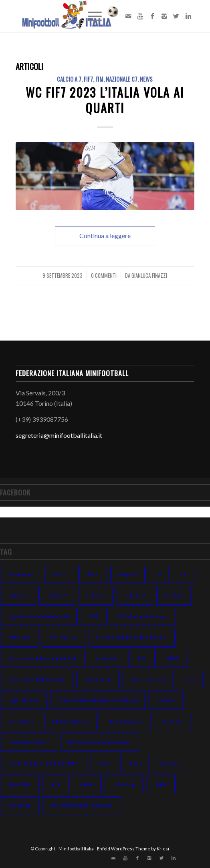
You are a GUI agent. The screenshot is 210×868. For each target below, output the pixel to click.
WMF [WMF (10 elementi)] (161, 784)
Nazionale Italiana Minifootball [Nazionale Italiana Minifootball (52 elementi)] (100, 742)
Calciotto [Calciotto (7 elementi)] (174, 595)
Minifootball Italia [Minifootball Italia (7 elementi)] (71, 721)
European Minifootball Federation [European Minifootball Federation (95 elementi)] (132, 637)
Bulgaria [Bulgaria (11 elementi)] (127, 574)
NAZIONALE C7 (122, 79)
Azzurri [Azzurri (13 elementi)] (60, 574)
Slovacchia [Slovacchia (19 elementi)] (19, 784)
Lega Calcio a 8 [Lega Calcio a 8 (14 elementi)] (23, 700)
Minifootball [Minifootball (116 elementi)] (21, 721)
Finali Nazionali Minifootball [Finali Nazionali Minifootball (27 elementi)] (36, 679)
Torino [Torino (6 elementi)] (87, 784)
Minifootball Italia (76, 849)
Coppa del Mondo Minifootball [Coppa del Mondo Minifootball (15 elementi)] (39, 616)
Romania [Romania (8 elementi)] (170, 763)
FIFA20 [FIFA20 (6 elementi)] (173, 659)
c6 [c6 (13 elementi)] (159, 574)
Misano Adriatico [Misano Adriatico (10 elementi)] (126, 721)
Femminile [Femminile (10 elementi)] (107, 659)
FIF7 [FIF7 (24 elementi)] (142, 659)
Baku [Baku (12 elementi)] (93, 574)
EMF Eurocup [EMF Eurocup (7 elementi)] (64, 637)
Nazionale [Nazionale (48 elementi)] (173, 721)
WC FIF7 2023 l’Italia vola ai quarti (105, 100)
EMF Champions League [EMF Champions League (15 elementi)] (143, 616)
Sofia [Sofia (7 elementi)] (55, 784)
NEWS (146, 79)
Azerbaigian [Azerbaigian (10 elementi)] (21, 574)
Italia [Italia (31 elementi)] (190, 679)
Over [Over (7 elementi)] (104, 763)
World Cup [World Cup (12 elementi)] (19, 805)
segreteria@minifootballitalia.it (59, 435)
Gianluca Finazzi (149, 276)
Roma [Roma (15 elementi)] (135, 763)
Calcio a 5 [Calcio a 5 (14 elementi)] (18, 595)
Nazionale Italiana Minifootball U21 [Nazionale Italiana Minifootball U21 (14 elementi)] (44, 763)
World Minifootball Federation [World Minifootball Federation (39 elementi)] (82, 805)
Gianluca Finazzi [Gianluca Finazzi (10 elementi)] (148, 679)
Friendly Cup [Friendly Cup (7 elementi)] (98, 679)
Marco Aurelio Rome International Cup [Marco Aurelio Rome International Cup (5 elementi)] (98, 700)
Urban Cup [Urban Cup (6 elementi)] (124, 784)
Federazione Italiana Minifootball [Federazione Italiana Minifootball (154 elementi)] (42, 659)
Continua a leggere (105, 236)
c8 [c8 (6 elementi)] (184, 574)
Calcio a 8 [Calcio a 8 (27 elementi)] (135, 595)
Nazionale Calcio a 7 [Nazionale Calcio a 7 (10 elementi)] (29, 742)
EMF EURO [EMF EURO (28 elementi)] (19, 637)
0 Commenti (104, 276)
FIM (99, 79)
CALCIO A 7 (69, 79)
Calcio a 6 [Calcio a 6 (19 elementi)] (57, 595)
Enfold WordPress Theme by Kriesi (133, 849)
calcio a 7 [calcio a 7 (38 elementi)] (96, 595)
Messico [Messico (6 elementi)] (166, 700)
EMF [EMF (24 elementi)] (94, 616)
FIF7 (88, 79)
